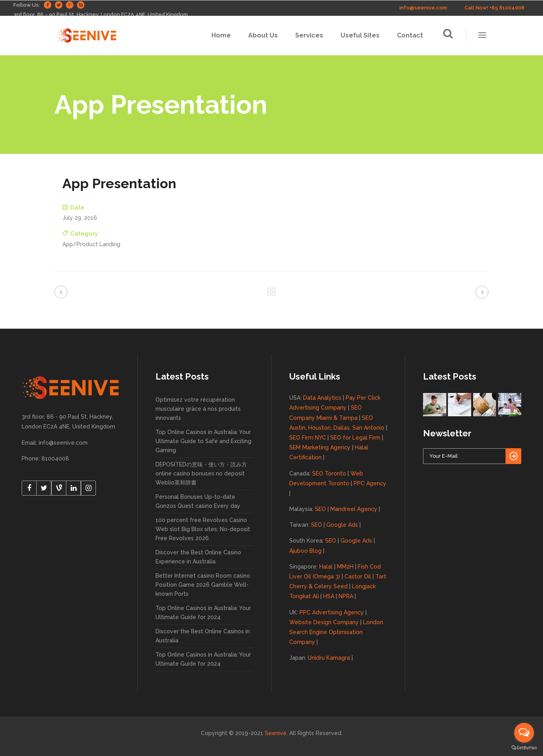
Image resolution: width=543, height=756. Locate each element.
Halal (326, 567)
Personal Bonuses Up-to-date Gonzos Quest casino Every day (198, 501)
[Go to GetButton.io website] (524, 748)
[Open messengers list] (524, 733)
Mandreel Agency (354, 509)
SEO (320, 509)
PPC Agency (370, 483)
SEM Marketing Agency (320, 447)
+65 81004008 (507, 8)
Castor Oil (358, 576)
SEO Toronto (329, 473)
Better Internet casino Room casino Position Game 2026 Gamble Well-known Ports (203, 585)
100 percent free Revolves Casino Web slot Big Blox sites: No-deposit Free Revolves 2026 (203, 529)
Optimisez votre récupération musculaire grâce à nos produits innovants (198, 409)
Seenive (276, 733)
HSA (329, 596)
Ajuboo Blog (305, 551)
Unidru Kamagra (329, 658)
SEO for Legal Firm (355, 438)
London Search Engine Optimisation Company (336, 632)
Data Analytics (322, 398)
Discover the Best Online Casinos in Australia (203, 636)
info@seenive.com (423, 8)
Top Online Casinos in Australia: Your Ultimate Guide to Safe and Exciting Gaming (203, 441)
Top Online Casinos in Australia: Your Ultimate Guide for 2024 (203, 613)
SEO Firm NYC (308, 438)
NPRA (346, 596)
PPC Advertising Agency (332, 612)
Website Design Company (324, 622)
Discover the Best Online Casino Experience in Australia (198, 557)
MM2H (345, 567)
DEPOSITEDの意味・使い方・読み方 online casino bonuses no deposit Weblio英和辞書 (201, 473)
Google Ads (342, 525)
